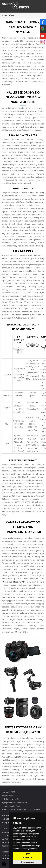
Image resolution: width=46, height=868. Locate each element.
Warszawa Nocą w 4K (13, 582)
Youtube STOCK (9, 859)
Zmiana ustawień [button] (28, 862)
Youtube (6, 855)
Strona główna (8, 15)
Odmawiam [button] (28, 858)
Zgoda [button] (28, 854)
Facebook (6, 852)
